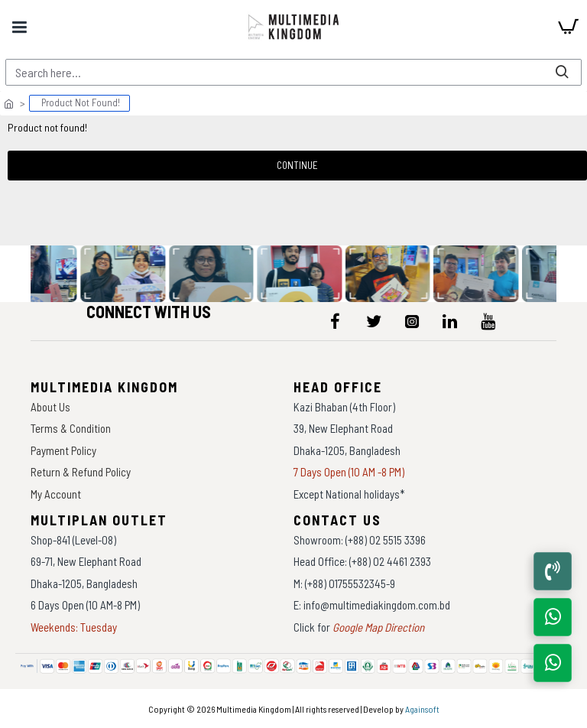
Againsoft (422, 709)
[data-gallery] (125, 274)
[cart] (568, 27)
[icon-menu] (336, 321)
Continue (297, 165)
